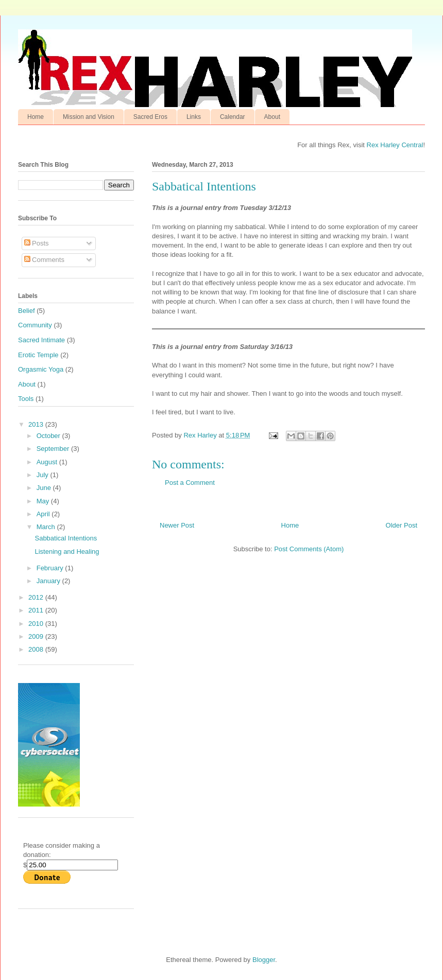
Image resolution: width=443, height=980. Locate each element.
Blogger (264, 960)
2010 (37, 624)
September (54, 449)
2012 (37, 597)
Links (194, 117)
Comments (44, 260)
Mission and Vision (89, 117)
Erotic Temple (38, 355)
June (45, 488)
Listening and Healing (67, 552)
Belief (27, 311)
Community (35, 325)
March (47, 527)
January (49, 581)
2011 (37, 610)
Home (36, 117)
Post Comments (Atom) (309, 549)
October (49, 436)
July (44, 475)
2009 (37, 636)
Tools (26, 399)
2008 (37, 649)
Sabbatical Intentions (66, 538)
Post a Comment (190, 483)
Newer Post (177, 525)
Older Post (402, 525)
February (51, 568)
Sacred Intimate (41, 340)
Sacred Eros (150, 117)
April (44, 514)
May (44, 501)
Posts (37, 243)
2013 (37, 424)
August (48, 462)
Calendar (233, 117)
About (272, 117)
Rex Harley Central (395, 145)
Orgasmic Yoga (41, 369)
